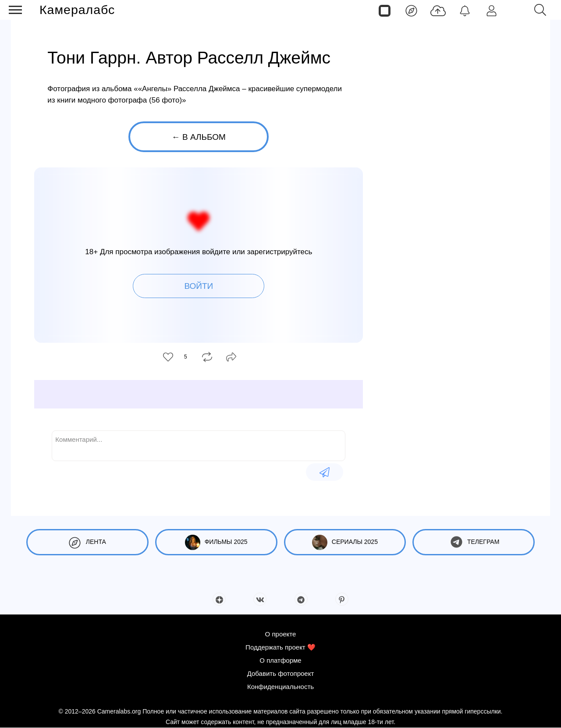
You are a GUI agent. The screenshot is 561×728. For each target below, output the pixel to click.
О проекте (281, 634)
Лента (87, 542)
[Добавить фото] (438, 10)
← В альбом (199, 137)
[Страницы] (385, 10)
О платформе (280, 660)
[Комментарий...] (199, 445)
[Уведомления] (465, 10)
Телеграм (474, 542)
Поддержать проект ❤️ (280, 647)
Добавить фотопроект (281, 673)
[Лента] (411, 10)
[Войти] (492, 10)
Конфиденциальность (280, 687)
